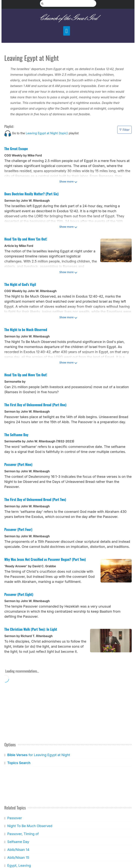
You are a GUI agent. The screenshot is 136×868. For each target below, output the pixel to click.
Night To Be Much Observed (30, 826)
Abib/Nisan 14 (18, 850)
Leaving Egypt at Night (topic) (47, 133)
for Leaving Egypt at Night (39, 755)
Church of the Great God (68, 18)
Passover (15, 818)
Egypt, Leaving (19, 865)
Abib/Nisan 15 (18, 858)
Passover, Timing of (23, 834)
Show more (66, 181)
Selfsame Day (18, 842)
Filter (124, 130)
